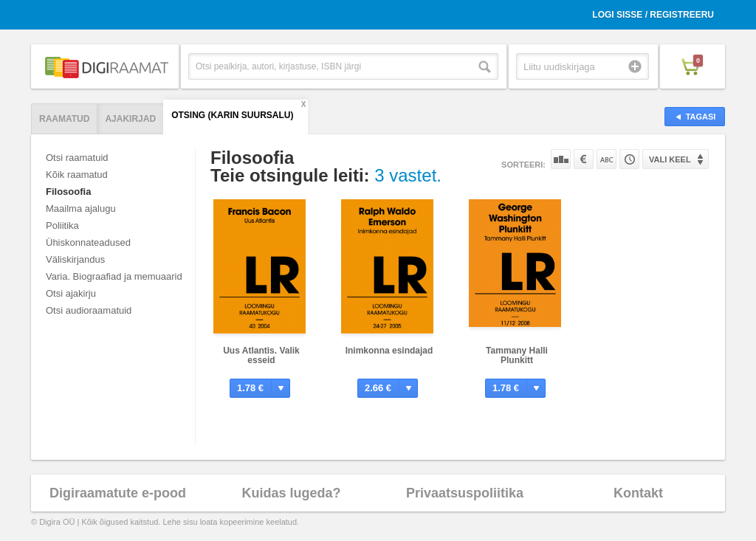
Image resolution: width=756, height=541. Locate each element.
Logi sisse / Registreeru (653, 15)
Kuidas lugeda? (291, 493)
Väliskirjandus (75, 259)
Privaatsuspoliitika (465, 493)
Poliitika (62, 225)
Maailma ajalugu (81, 209)
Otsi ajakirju (71, 293)
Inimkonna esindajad (389, 351)
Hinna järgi (584, 159)
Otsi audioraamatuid (89, 310)
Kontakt (638, 493)
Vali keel (670, 159)
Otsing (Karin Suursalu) (232, 115)
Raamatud (64, 119)
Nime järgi (606, 159)
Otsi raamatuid (77, 158)
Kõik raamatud (77, 175)
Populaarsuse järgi (561, 159)
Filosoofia (68, 192)
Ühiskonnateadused (88, 242)
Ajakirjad (130, 119)
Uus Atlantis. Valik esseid (261, 355)
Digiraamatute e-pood (118, 493)
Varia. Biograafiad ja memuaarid (114, 276)
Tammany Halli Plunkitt (517, 355)
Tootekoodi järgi (629, 159)
